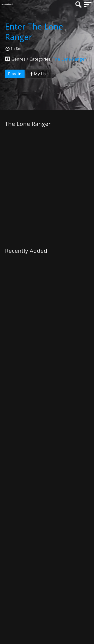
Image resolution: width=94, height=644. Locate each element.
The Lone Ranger (70, 59)
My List (38, 74)
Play (15, 74)
